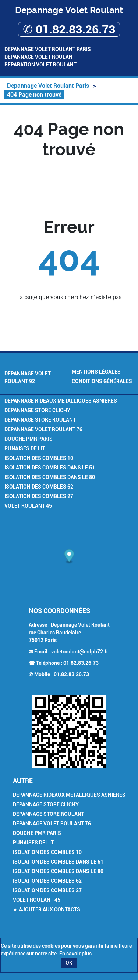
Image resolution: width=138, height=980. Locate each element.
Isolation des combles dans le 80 (50, 477)
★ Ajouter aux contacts (47, 909)
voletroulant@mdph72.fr (80, 652)
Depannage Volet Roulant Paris (48, 49)
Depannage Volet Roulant (40, 57)
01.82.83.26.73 (81, 663)
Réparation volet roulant (40, 65)
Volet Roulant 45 (28, 506)
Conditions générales (102, 381)
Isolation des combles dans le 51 (50, 468)
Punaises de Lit (25, 448)
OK (69, 963)
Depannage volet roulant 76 (43, 429)
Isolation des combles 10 (39, 458)
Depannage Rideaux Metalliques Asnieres (61, 401)
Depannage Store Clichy (37, 410)
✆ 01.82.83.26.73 (69, 29)
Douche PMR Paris (29, 439)
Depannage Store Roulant (40, 420)
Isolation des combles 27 (39, 496)
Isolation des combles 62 (39, 487)
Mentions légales (96, 372)
